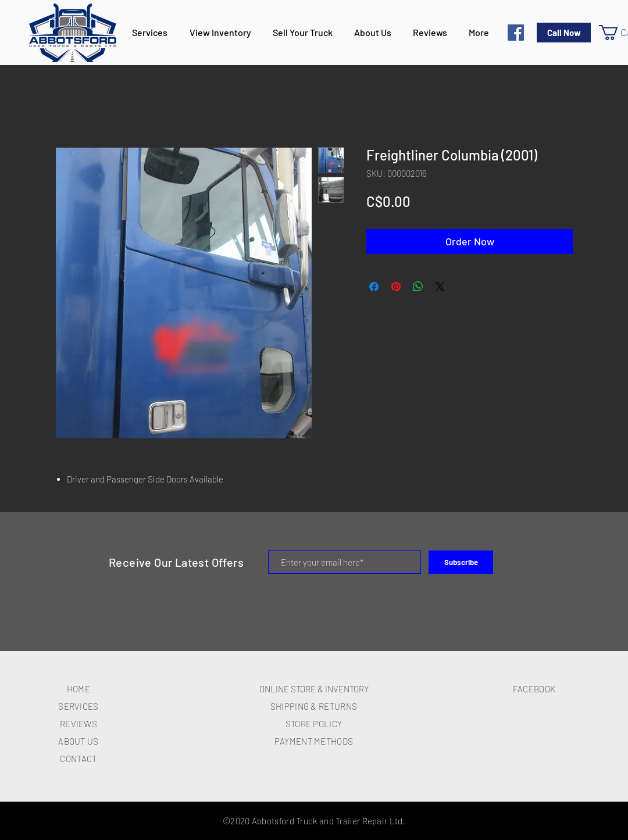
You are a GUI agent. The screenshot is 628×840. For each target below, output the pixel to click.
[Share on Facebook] (374, 287)
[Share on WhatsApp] (418, 287)
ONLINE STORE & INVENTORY (314, 689)
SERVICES (78, 706)
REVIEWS (78, 724)
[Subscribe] (461, 562)
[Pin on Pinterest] (396, 287)
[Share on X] (440, 287)
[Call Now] (564, 33)
